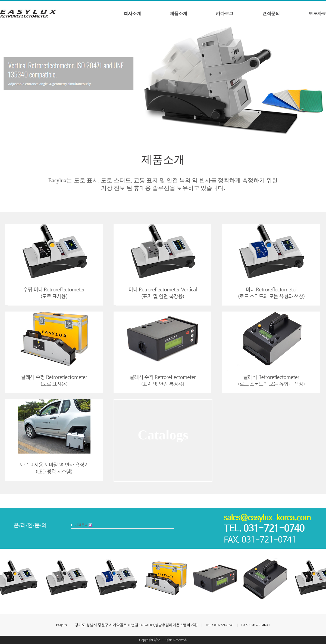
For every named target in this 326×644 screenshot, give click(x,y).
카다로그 (225, 13)
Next (321, 31)
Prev (317, 31)
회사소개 (132, 13)
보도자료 (317, 13)
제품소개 (178, 13)
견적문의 (271, 13)
